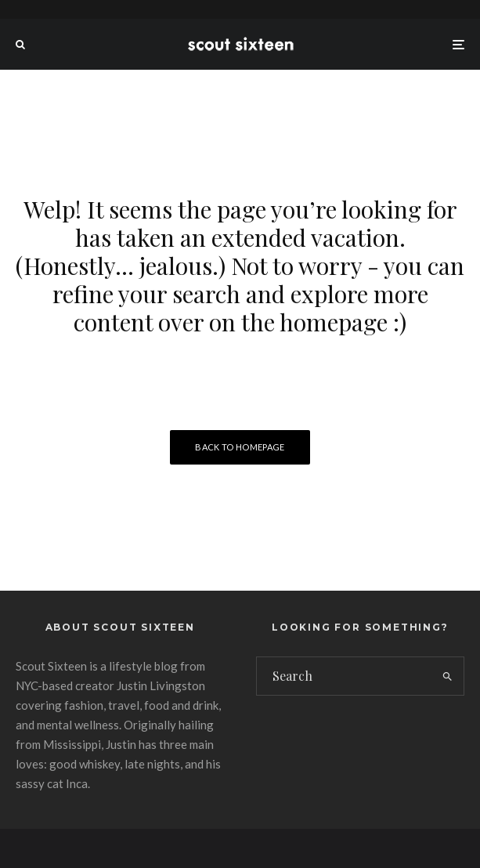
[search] (448, 676)
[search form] (344, 676)
